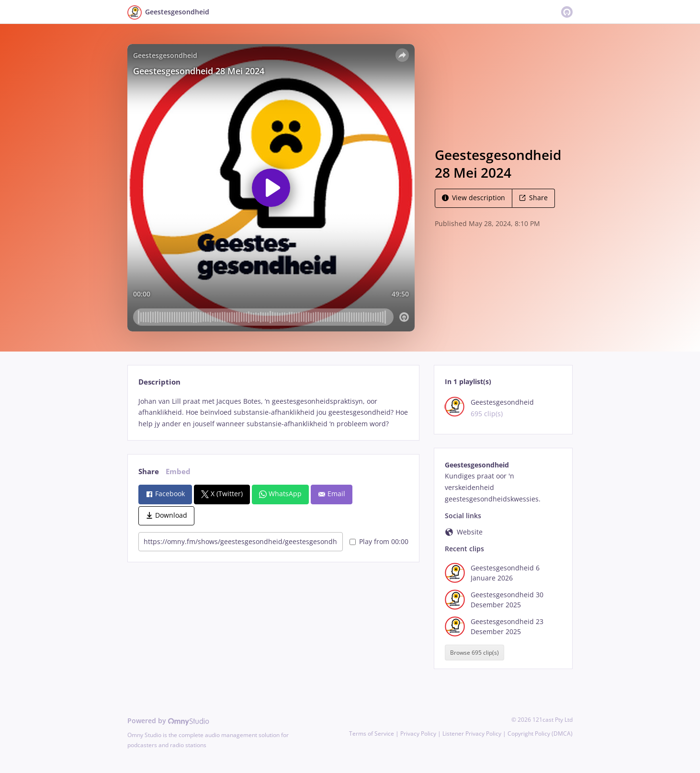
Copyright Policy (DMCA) (540, 733)
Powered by (168, 721)
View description (474, 198)
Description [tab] (159, 382)
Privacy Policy (418, 733)
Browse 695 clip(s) (474, 653)
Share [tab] (149, 472)
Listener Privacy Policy (472, 733)
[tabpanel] (273, 413)
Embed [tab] (178, 472)
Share (533, 198)
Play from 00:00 (379, 541)
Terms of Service (372, 733)
